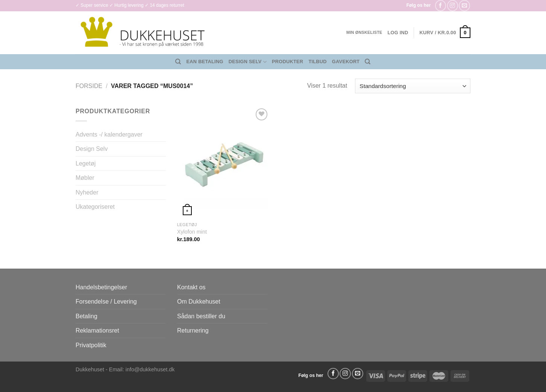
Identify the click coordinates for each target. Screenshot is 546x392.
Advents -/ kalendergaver (109, 134)
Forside (89, 86)
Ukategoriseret (95, 207)
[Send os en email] (464, 5)
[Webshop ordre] (413, 86)
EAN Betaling (205, 62)
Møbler (85, 178)
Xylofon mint (192, 232)
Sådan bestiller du (201, 316)
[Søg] (178, 62)
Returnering (193, 330)
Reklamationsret (97, 330)
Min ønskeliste (364, 32)
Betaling (86, 316)
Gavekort (346, 62)
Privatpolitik (91, 345)
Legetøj (86, 163)
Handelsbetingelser (101, 287)
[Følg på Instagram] (453, 5)
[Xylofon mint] (224, 162)
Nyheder (87, 192)
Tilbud (317, 62)
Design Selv (248, 62)
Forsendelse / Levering (106, 302)
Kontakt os (191, 287)
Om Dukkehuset (199, 302)
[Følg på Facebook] (441, 5)
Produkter (287, 62)
